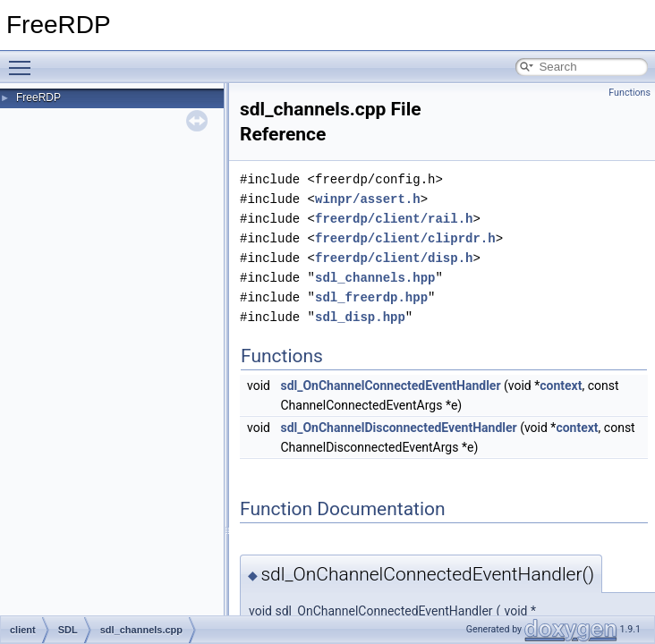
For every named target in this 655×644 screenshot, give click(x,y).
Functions (629, 93)
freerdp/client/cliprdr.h (405, 238)
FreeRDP (38, 97)
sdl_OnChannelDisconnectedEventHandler (398, 428)
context (561, 386)
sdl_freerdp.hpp (371, 297)
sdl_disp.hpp (360, 317)
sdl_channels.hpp (375, 278)
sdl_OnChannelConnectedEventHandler (390, 386)
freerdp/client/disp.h (394, 258)
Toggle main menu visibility (24, 60)
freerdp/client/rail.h (394, 219)
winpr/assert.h (368, 199)
